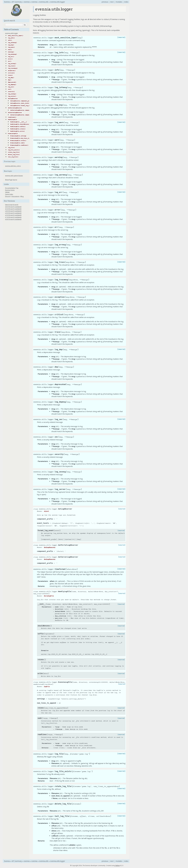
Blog (22, 196)
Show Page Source (11, 180)
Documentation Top (12, 188)
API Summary (17, 2)
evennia (27, 2)
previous (105, 2)
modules (119, 2)
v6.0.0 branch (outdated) (13, 207)
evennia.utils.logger (58, 2)
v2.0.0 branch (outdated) (13, 215)
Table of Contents (11, 30)
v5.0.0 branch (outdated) (13, 209)
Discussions (15, 196)
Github (7, 192)
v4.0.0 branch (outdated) (13, 211)
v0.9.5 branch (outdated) (13, 219)
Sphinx (118, 865)
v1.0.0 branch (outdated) (13, 217)
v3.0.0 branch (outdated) (13, 213)
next (112, 2)
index (126, 2)
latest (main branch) (12, 205)
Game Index (9, 194)
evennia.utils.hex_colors (13, 166)
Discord (8, 196)
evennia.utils (44, 2)
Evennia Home (10, 190)
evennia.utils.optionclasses (14, 176)
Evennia (7, 2)
